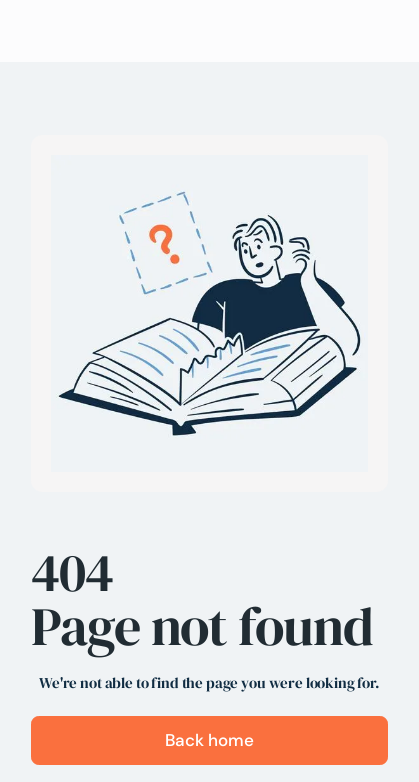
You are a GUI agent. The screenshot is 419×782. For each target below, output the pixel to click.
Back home (209, 740)
